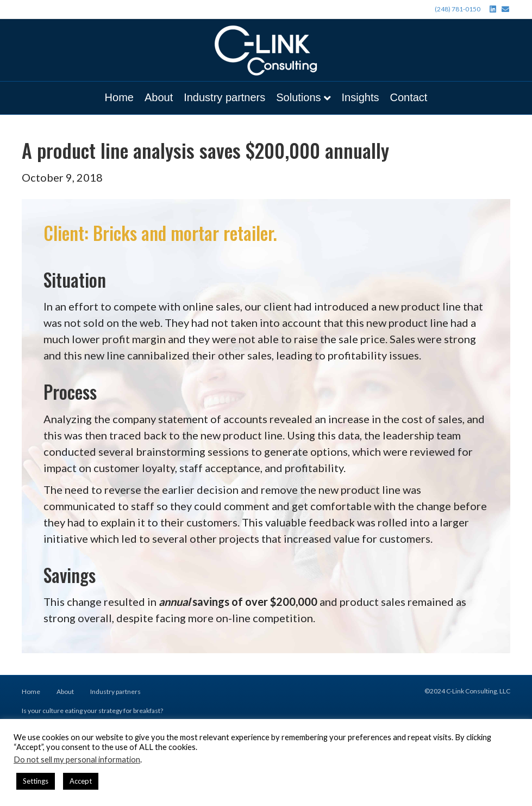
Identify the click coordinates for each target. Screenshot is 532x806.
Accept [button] (81, 781)
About (159, 97)
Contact (408, 97)
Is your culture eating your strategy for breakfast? (92, 711)
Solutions (298, 97)
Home (119, 97)
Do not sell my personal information (77, 759)
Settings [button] (36, 781)
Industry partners (224, 97)
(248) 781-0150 (458, 9)
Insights (361, 97)
